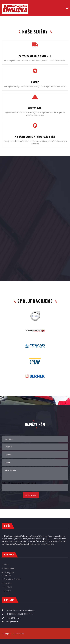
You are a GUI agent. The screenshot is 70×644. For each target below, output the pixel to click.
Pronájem (8, 583)
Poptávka (8, 587)
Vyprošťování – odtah (13, 579)
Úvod (6, 565)
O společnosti (10, 569)
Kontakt (7, 591)
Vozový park (9, 573)
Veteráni (8, 575)
